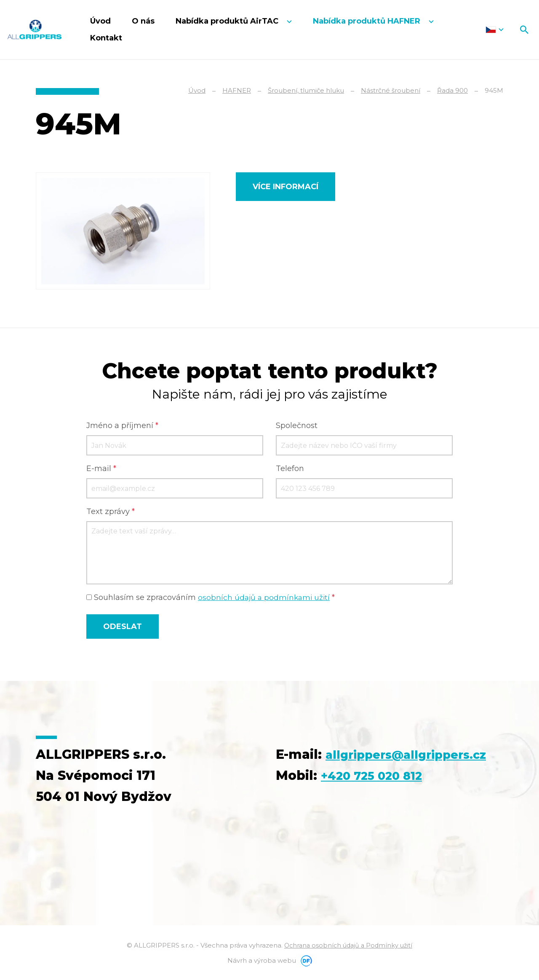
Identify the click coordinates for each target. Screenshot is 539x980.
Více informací (286, 187)
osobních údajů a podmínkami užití (265, 599)
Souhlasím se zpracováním (212, 599)
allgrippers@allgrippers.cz (366, 777)
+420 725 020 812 (378, 798)
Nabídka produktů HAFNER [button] (368, 21)
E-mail (101, 470)
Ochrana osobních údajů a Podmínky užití (348, 947)
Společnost (297, 427)
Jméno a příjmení (122, 427)
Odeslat (123, 628)
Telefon (290, 470)
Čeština (495, 29)
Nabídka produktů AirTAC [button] (228, 21)
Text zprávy (111, 513)
